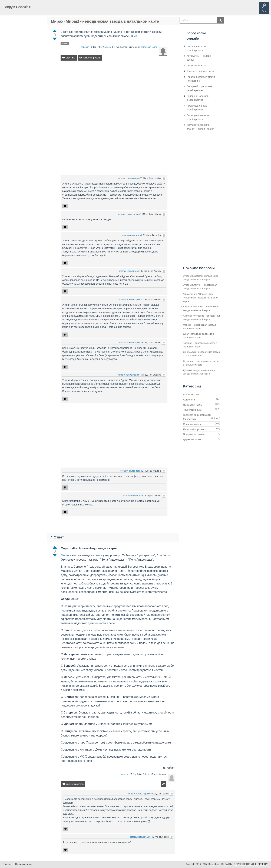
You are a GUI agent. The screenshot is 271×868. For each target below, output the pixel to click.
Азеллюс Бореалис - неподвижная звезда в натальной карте (201, 308)
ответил (125, 774)
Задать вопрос (93, 9)
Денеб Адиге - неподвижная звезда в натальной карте (201, 354)
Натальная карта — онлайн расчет (198, 48)
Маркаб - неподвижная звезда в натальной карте (200, 327)
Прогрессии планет (194, 434)
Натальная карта (149, 47)
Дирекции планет (193, 439)
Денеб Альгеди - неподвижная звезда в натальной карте (199, 372)
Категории (77, 9)
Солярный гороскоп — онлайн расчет (199, 88)
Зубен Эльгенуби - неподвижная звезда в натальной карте (200, 287)
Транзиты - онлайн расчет (201, 71)
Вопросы (53, 9)
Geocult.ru (214, 864)
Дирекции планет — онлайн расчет (198, 117)
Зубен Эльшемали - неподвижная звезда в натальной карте (201, 278)
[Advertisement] (114, 94)
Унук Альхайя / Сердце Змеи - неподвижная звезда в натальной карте (201, 298)
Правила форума (24, 864)
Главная (41, 9)
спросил (85, 47)
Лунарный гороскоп (194, 429)
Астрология (190, 400)
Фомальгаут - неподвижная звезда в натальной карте (201, 363)
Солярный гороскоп (194, 424)
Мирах (65, 43)
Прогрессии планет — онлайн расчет (199, 108)
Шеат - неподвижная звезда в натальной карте (198, 336)
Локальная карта (196, 65)
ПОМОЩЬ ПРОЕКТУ (257, 864)
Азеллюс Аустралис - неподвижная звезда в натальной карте (201, 318)
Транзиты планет (193, 410)
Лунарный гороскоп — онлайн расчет (199, 98)
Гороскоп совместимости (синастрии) (201, 79)
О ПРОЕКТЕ (240, 864)
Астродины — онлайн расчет (199, 58)
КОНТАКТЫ (227, 864)
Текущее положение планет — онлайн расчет (200, 127)
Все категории (191, 394)
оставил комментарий (129, 178)
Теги (65, 9)
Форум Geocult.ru (18, 7)
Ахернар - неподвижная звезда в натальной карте (200, 345)
